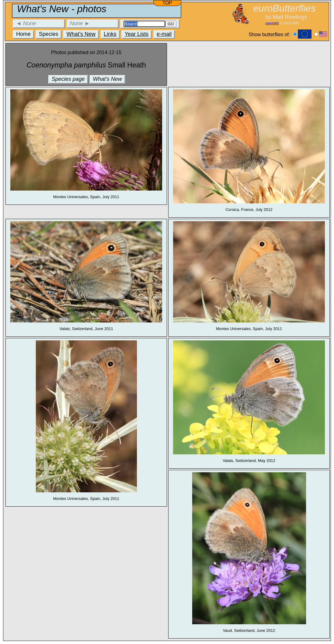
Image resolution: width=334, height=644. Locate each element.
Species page (68, 79)
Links (110, 34)
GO (171, 24)
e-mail (164, 34)
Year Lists (137, 34)
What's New (81, 34)
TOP (167, 3)
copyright (272, 23)
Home (23, 34)
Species (49, 34)
